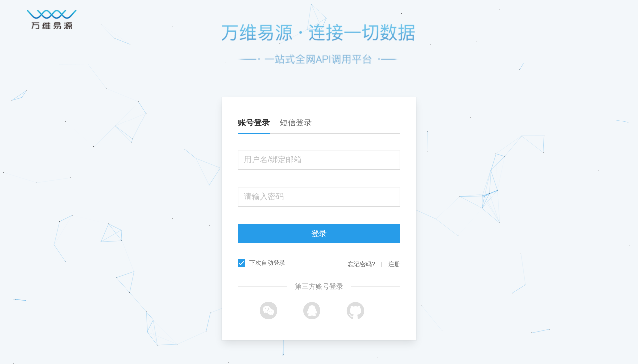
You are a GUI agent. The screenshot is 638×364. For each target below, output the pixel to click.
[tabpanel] (319, 205)
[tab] (259, 123)
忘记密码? (362, 264)
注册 (394, 264)
